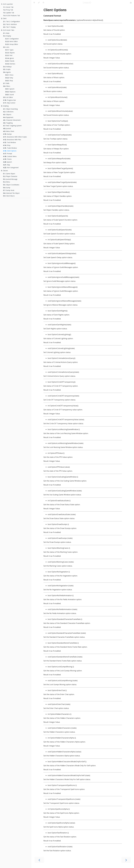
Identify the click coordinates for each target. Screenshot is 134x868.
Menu (7, 182)
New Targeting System (12, 126)
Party (9, 78)
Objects (10, 53)
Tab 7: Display (9, 27)
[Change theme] (39, 3)
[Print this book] (131, 3)
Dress (9, 75)
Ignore (10, 58)
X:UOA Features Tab (11, 15)
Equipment (8, 117)
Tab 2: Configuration (12, 21)
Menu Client (9, 131)
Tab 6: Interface (10, 24)
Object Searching (10, 109)
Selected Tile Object (11, 193)
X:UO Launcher (7, 4)
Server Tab (8, 7)
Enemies (10, 64)
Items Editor (11, 41)
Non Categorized (11, 168)
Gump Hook (9, 190)
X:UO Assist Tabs (8, 30)
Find (9, 55)
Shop (9, 81)
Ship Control (9, 103)
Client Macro (9, 196)
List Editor (8, 97)
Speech (10, 89)
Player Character (10, 176)
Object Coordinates (11, 185)
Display (7, 36)
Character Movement (12, 120)
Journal (7, 128)
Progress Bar (9, 100)
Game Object (9, 174)
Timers (7, 159)
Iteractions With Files (12, 140)
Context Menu (10, 156)
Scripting (5, 106)
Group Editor (12, 44)
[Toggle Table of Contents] (34, 3)
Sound (9, 95)
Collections (8, 112)
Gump (7, 188)
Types (9, 50)
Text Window (9, 142)
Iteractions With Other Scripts (15, 137)
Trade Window (10, 148)
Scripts (7, 69)
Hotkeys (7, 67)
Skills (6, 83)
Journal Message (10, 179)
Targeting (8, 123)
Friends (10, 61)
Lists (6, 47)
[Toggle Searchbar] (43, 3)
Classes (4, 171)
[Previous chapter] (39, 860)
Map (7, 165)
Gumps (7, 134)
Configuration (12, 39)
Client (4, 18)
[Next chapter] (126, 860)
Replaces (10, 92)
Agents (7, 72)
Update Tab (9, 13)
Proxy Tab (8, 10)
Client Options (10, 151)
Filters (7, 86)
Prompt (8, 154)
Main (6, 33)
